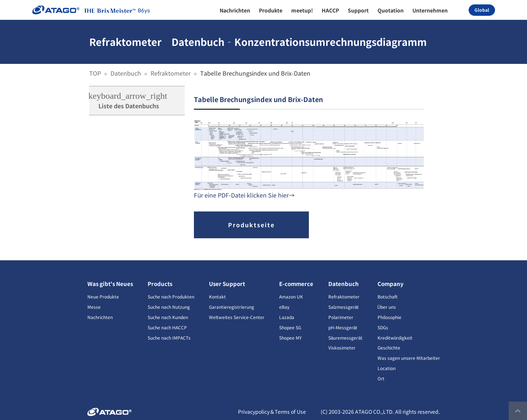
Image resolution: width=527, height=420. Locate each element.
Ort (381, 378)
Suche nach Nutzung (169, 307)
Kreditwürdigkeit (395, 338)
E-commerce (296, 284)
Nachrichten (100, 317)
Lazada (287, 317)
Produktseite (251, 225)
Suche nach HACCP (167, 327)
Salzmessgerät (344, 307)
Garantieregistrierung (232, 307)
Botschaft (388, 296)
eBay (284, 307)
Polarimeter (341, 317)
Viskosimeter (342, 347)
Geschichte (389, 347)
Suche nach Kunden (168, 317)
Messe (94, 307)
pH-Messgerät (343, 327)
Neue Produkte (103, 296)
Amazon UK (291, 296)
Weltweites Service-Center (237, 317)
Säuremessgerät (345, 338)
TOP (96, 73)
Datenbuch (127, 73)
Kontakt (217, 296)
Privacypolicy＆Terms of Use (272, 412)
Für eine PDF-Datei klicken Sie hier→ (244, 195)
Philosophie (389, 317)
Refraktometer (171, 73)
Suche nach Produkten (171, 296)
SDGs (383, 327)
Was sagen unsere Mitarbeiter (409, 358)
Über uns (387, 307)
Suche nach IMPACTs (169, 338)
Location (387, 368)
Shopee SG (290, 327)
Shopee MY (290, 338)
